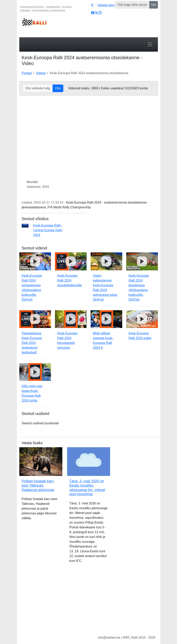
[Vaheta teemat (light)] (106, 5)
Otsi (154, 5)
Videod (41, 73)
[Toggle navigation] (150, 44)
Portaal (27, 73)
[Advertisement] (89, 602)
